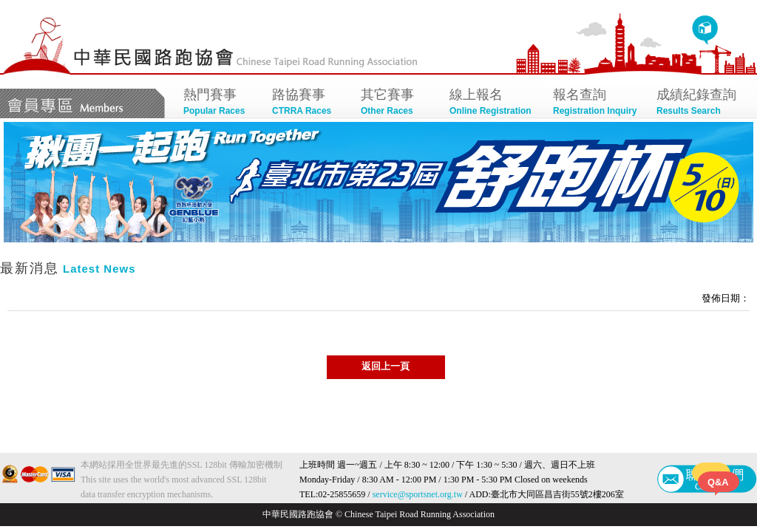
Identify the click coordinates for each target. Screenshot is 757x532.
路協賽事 (309, 103)
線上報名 (494, 103)
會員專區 (82, 103)
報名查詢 (597, 103)
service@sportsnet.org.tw (418, 494)
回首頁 (705, 30)
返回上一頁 (386, 366)
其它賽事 (398, 103)
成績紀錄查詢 (701, 103)
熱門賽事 (220, 103)
